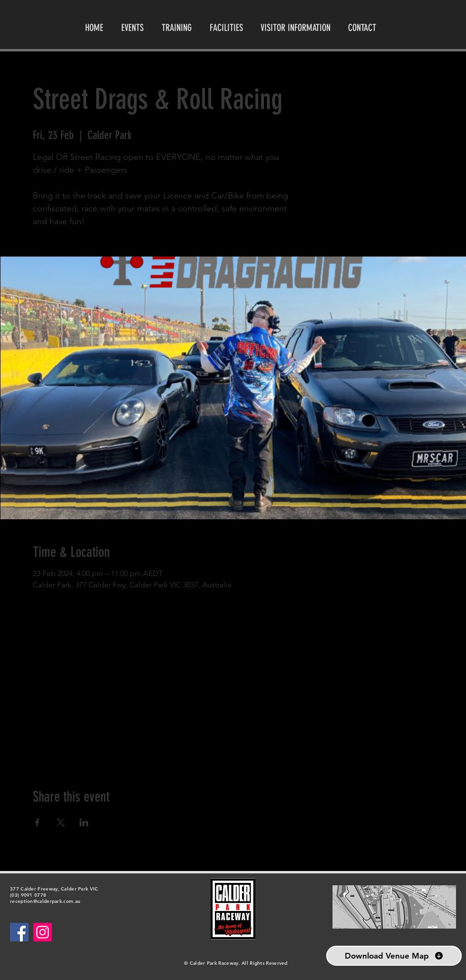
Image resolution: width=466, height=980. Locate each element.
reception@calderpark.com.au (45, 901)
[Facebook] (19, 932)
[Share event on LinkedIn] (84, 822)
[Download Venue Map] (394, 956)
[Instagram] (43, 932)
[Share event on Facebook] (37, 822)
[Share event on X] (61, 822)
